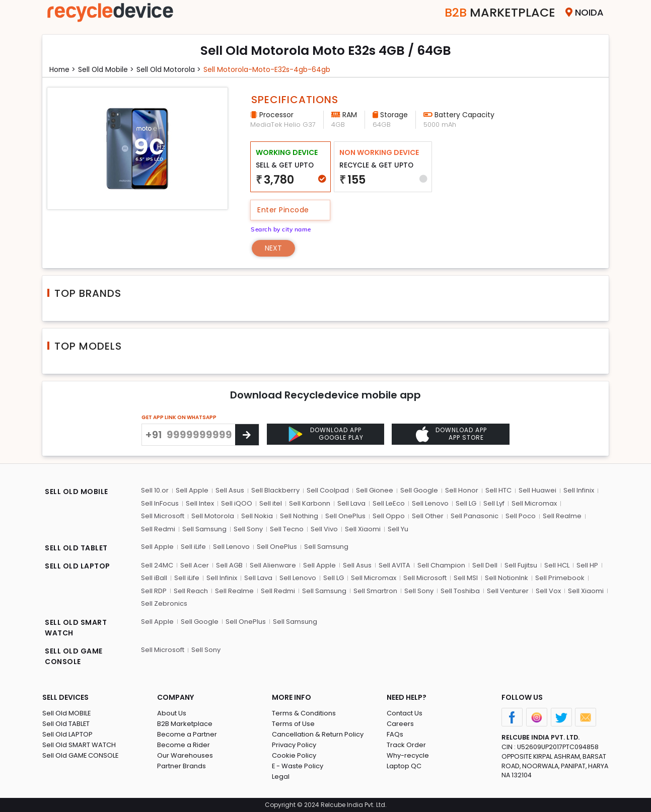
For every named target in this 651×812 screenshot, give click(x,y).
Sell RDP (154, 590)
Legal (281, 777)
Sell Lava (351, 503)
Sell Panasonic (475, 516)
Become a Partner (187, 734)
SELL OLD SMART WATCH (76, 628)
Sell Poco (521, 516)
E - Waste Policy (298, 766)
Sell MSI (466, 578)
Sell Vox (548, 590)
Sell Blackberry (275, 490)
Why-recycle (408, 755)
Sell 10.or (155, 490)
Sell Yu (398, 529)
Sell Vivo (324, 529)
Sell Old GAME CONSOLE (81, 755)
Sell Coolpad (328, 490)
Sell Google (419, 490)
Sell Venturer (508, 590)
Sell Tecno (287, 529)
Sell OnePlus (345, 516)
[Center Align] (247, 435)
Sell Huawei (537, 490)
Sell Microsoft (163, 516)
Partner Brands (182, 766)
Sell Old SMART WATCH (79, 745)
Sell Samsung (204, 529)
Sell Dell (485, 565)
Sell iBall (154, 578)
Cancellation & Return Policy (318, 734)
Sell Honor (462, 490)
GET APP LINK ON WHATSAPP (179, 417)
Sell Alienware (273, 565)
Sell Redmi (158, 529)
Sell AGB (229, 565)
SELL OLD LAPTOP (78, 566)
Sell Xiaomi (363, 529)
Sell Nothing (299, 516)
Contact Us (405, 713)
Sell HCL (557, 565)
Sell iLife (193, 547)
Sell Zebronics (164, 603)
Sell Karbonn (310, 503)
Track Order (406, 745)
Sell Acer (195, 565)
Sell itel (271, 503)
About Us (172, 713)
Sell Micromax (534, 503)
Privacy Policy (294, 745)
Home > (63, 69)
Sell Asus (230, 490)
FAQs (395, 734)
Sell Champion (441, 565)
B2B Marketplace (185, 724)
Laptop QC (404, 766)
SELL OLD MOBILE (77, 492)
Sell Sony (248, 529)
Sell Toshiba (460, 590)
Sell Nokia (257, 516)
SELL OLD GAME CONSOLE (74, 656)
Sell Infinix (579, 490)
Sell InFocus (160, 503)
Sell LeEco (389, 503)
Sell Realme (562, 516)
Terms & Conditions (304, 713)
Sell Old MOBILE (67, 713)
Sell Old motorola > (170, 69)
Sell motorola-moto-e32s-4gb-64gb (269, 69)
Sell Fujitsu (521, 565)
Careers (400, 724)
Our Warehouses (185, 755)
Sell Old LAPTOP (67, 734)
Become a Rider (184, 745)
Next (274, 248)
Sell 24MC (157, 565)
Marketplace (500, 12)
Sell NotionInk (507, 578)
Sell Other (428, 516)
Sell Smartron (375, 590)
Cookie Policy (294, 755)
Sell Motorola (213, 516)
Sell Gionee (375, 490)
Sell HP (587, 565)
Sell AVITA (394, 565)
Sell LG (466, 503)
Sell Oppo (389, 516)
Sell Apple (192, 490)
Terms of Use (293, 724)
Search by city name (282, 229)
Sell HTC (498, 490)
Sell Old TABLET (66, 724)
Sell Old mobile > (107, 69)
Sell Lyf (494, 503)
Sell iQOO (237, 503)
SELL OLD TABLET (76, 548)
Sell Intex (200, 503)
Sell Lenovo (430, 503)
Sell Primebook (560, 578)
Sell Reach (191, 590)
